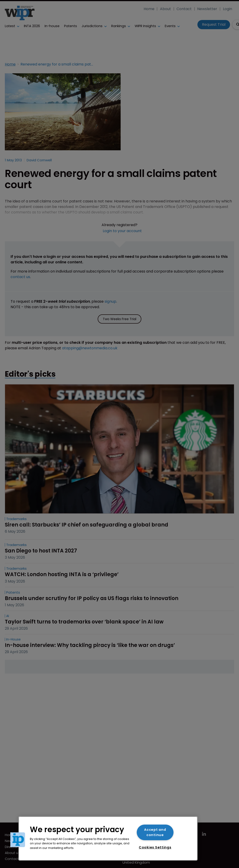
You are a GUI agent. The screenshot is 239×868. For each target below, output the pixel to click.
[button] (18, 840)
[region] (108, 838)
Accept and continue (155, 832)
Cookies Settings (155, 847)
